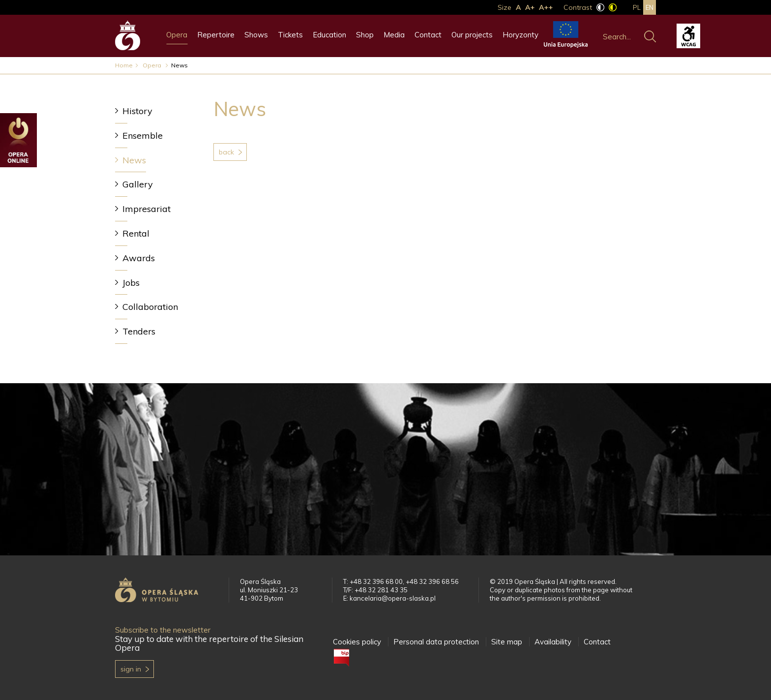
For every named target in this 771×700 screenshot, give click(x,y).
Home (124, 65)
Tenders (139, 331)
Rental (136, 233)
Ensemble (143, 136)
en (650, 7)
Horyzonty (520, 35)
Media (394, 35)
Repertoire (216, 35)
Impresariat (147, 209)
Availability (553, 642)
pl (637, 7)
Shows (256, 35)
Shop (365, 35)
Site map (507, 642)
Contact (428, 35)
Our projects (472, 35)
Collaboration (150, 307)
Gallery (138, 184)
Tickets (290, 35)
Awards (139, 258)
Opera (177, 35)
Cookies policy (357, 642)
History (137, 111)
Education (329, 35)
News (134, 160)
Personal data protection (436, 642)
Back (226, 152)
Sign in (131, 669)
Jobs (131, 283)
